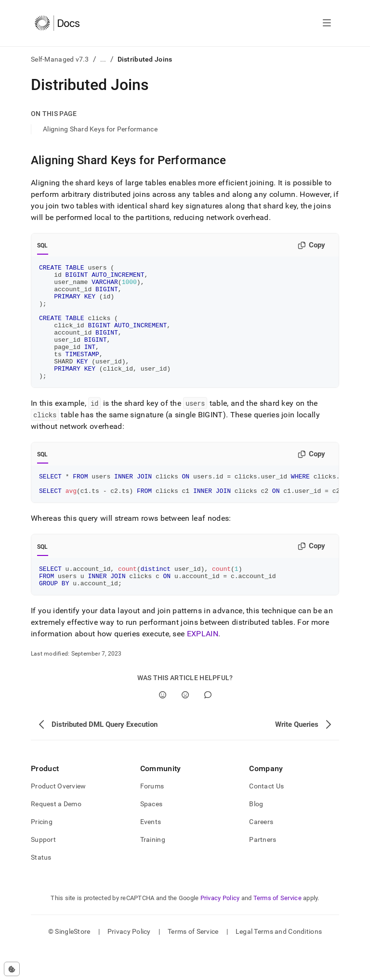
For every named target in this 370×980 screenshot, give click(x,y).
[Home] (57, 23)
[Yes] (163, 727)
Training (153, 871)
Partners (263, 871)
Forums (152, 818)
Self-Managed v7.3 (60, 59)
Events (151, 853)
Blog (256, 836)
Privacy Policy (220, 930)
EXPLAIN (203, 665)
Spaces (152, 836)
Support (43, 871)
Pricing (42, 853)
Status (41, 889)
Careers (261, 853)
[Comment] (208, 727)
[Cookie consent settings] (12, 969)
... (103, 59)
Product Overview (58, 818)
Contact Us (266, 818)
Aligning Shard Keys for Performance (100, 129)
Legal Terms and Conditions (279, 963)
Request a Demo (56, 836)
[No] (185, 727)
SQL (43, 245)
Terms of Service (277, 930)
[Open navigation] (327, 23)
